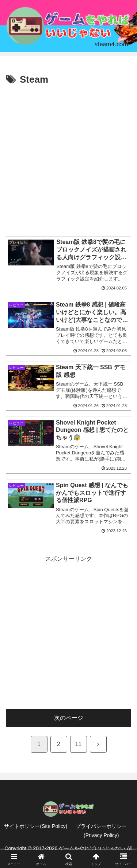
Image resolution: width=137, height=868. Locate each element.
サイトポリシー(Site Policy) (36, 826)
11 (79, 744)
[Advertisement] (68, 160)
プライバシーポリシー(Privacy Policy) (101, 831)
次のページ (69, 718)
